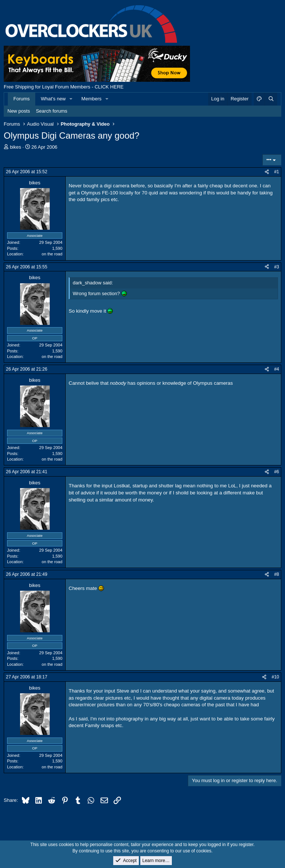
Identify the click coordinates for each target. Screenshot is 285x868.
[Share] (267, 172)
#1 (277, 172)
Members (91, 99)
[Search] (271, 99)
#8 (277, 574)
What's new (53, 99)
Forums (22, 99)
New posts (19, 111)
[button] (71, 99)
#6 (277, 472)
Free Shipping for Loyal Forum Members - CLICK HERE (64, 87)
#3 (277, 267)
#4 (277, 369)
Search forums (52, 111)
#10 (275, 677)
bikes (16, 147)
